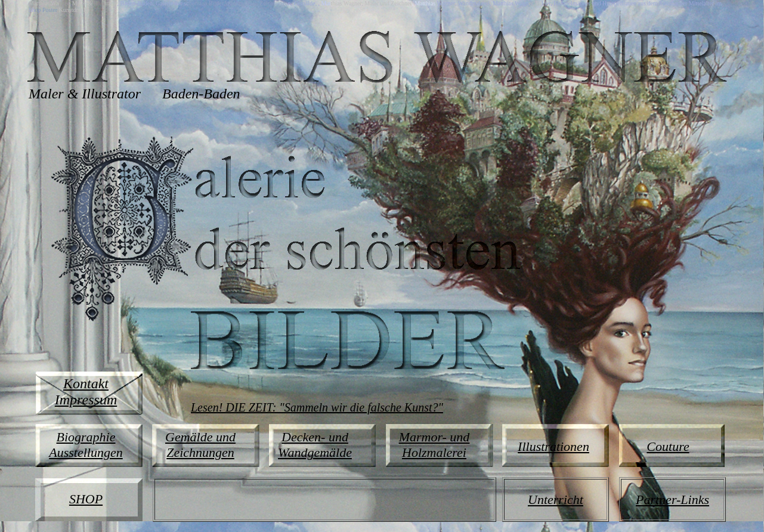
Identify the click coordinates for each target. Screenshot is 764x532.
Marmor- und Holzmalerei (434, 445)
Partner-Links (672, 499)
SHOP (86, 499)
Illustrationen (553, 446)
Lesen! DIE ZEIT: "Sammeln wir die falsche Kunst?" (317, 407)
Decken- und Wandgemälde (315, 445)
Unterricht (556, 499)
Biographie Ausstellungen (86, 445)
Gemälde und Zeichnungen (200, 445)
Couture (668, 446)
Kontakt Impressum (86, 392)
